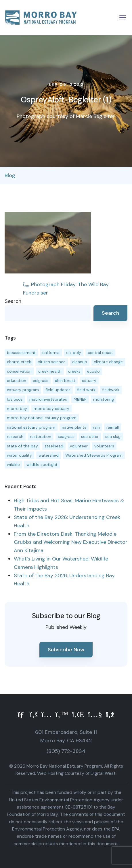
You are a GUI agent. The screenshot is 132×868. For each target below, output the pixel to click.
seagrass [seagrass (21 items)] (66, 436)
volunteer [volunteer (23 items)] (79, 446)
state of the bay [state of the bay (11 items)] (22, 446)
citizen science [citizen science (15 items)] (52, 362)
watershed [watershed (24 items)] (49, 455)
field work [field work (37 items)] (86, 390)
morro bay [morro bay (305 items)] (17, 408)
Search (13, 301)
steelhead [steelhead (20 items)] (54, 446)
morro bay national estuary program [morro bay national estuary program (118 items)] (42, 418)
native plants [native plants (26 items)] (74, 427)
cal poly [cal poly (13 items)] (74, 353)
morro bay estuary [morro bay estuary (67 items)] (51, 408)
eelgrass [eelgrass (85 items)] (41, 380)
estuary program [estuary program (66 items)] (23, 390)
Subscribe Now (66, 650)
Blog (10, 175)
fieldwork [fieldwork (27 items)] (111, 390)
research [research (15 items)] (15, 436)
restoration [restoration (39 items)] (41, 436)
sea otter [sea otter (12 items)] (90, 436)
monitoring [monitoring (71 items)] (104, 399)
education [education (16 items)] (17, 380)
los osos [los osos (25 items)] (15, 399)
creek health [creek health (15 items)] (50, 371)
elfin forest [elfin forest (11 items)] (65, 380)
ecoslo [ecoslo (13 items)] (93, 371)
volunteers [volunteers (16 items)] (104, 446)
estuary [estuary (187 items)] (89, 380)
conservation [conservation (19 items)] (19, 371)
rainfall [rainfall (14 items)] (113, 427)
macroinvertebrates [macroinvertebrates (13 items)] (48, 399)
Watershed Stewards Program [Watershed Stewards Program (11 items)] (94, 455)
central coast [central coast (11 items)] (100, 353)
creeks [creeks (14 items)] (74, 371)
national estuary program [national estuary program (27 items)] (31, 427)
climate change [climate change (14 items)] (108, 362)
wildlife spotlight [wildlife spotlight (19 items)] (42, 464)
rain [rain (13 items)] (96, 427)
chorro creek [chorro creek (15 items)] (19, 362)
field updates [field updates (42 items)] (58, 390)
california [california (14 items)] (51, 353)
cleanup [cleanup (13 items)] (80, 362)
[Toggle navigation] (123, 18)
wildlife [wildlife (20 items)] (13, 464)
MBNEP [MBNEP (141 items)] (80, 399)
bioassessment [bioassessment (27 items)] (21, 353)
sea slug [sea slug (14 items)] (113, 436)
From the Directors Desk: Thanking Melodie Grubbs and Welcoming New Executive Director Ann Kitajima (71, 542)
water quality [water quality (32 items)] (19, 455)
